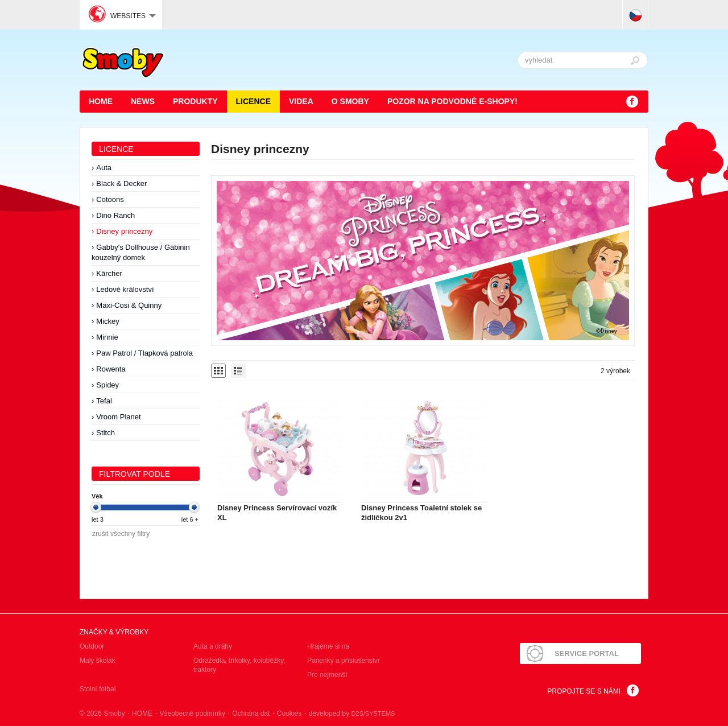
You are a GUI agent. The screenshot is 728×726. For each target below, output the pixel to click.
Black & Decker (121, 183)
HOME (101, 101)
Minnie (107, 337)
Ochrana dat (251, 713)
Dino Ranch (115, 215)
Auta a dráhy (213, 646)
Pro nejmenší (327, 675)
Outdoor (92, 646)
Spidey (107, 385)
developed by (352, 713)
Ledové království (125, 289)
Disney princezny (124, 231)
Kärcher (109, 273)
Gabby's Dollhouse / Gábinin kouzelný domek (141, 252)
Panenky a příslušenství (343, 661)
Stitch (106, 433)
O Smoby (350, 101)
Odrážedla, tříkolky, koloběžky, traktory (239, 665)
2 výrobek (615, 371)
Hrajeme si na (328, 646)
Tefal (104, 401)
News (143, 101)
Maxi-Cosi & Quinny (129, 305)
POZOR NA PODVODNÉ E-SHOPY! (452, 101)
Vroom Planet (118, 417)
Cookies (289, 713)
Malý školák (98, 661)
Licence (253, 101)
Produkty (195, 101)
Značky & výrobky (114, 632)
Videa (301, 101)
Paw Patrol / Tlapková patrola (144, 353)
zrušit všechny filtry (121, 534)
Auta (104, 168)
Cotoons (110, 199)
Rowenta (111, 369)
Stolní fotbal (98, 689)
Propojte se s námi (584, 691)
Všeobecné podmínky (192, 713)
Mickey (107, 321)
